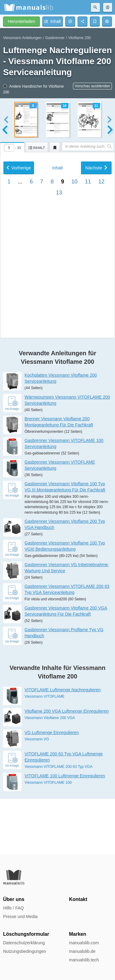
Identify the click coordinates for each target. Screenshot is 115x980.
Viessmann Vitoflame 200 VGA (50, 773)
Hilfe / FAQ (13, 908)
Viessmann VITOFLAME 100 (48, 837)
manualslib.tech (84, 960)
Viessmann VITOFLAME (44, 752)
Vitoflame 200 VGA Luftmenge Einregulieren (67, 766)
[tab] (13, 146)
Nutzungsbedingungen (25, 951)
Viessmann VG (37, 794)
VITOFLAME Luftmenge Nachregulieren (63, 745)
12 (102, 345)
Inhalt (57, 331)
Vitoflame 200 (80, 38)
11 (88, 345)
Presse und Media (20, 917)
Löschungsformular (26, 934)
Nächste (96, 331)
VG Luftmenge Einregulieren (52, 788)
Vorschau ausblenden (92, 86)
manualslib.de (82, 951)
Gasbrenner (55, 38)
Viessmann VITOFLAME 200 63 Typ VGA (58, 822)
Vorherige (19, 331)
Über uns (14, 899)
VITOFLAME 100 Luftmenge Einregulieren (65, 831)
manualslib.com (84, 943)
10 (75, 345)
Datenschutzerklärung (24, 943)
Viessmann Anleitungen (22, 38)
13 (59, 356)
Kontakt (78, 899)
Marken (78, 934)
